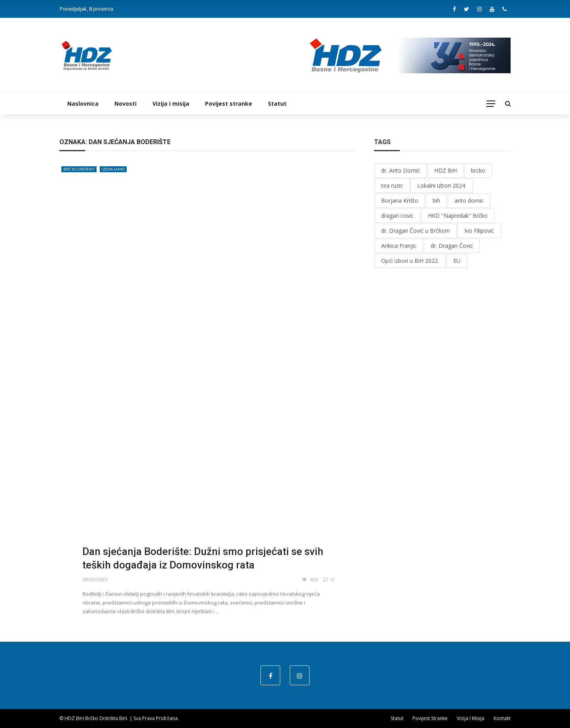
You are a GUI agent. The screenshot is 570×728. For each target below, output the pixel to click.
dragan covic (397, 216)
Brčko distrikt (79, 169)
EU (457, 261)
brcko (478, 170)
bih (436, 201)
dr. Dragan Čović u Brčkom (416, 231)
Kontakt (502, 718)
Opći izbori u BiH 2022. (410, 261)
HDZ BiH (446, 170)
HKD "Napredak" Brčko (458, 216)
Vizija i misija (171, 104)
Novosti (125, 104)
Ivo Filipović (479, 231)
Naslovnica (83, 104)
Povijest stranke (229, 104)
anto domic (469, 201)
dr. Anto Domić (401, 170)
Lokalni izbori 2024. (442, 185)
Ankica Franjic (399, 246)
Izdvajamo (113, 169)
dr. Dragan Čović (452, 246)
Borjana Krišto (400, 201)
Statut (277, 104)
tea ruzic (392, 185)
